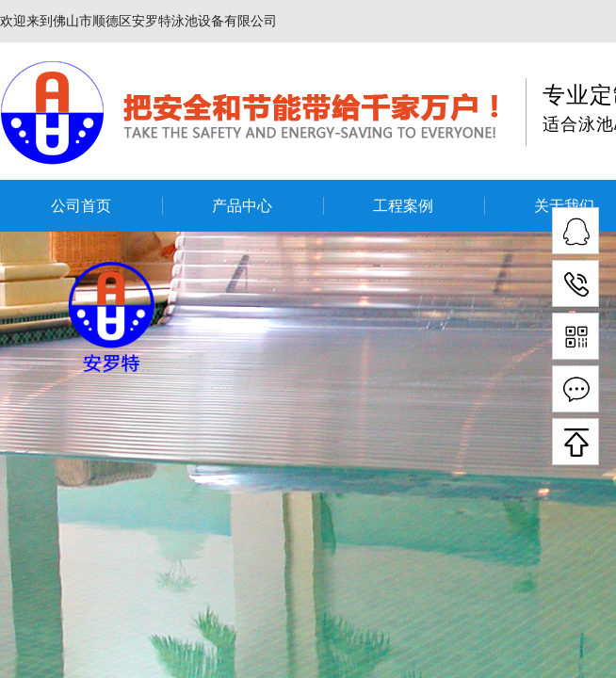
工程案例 (403, 206)
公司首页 (81, 206)
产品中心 (242, 206)
